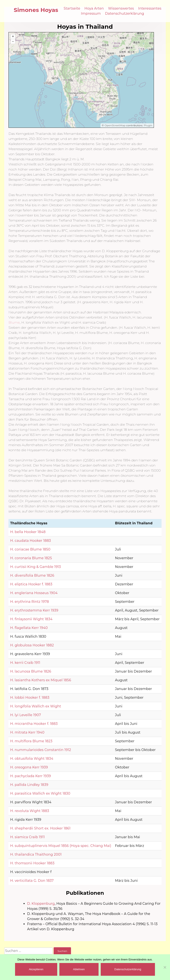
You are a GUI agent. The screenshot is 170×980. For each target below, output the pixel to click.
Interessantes (150, 8)
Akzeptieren (36, 969)
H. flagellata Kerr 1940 (29, 628)
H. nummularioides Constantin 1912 (41, 750)
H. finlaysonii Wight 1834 (31, 619)
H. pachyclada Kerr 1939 (31, 776)
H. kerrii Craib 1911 (25, 663)
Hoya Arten (94, 8)
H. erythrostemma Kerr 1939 (34, 610)
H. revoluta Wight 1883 (30, 811)
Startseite (72, 8)
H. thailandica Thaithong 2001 (36, 854)
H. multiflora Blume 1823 (31, 741)
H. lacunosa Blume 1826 (31, 671)
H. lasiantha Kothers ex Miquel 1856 (41, 680)
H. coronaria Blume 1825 (31, 558)
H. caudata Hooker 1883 (31, 541)
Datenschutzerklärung (124, 14)
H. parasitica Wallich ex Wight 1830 (40, 793)
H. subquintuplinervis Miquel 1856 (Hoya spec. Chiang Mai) (61, 846)
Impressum (91, 14)
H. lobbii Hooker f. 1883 (30, 698)
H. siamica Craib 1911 (27, 837)
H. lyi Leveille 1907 (26, 715)
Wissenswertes (121, 8)
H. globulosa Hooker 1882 (32, 645)
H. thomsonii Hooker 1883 (32, 863)
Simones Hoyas (36, 10)
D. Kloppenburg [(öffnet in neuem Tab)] (41, 904)
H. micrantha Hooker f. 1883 (34, 724)
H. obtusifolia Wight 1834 (32, 759)
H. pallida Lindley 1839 (29, 785)
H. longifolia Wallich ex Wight (36, 706)
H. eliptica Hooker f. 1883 (31, 584)
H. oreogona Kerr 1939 (29, 767)
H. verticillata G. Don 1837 (32, 881)
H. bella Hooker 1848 (28, 532)
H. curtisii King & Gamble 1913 (36, 567)
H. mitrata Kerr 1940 (27, 732)
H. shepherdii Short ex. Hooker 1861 (40, 828)
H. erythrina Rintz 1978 (30, 602)
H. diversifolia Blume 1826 (32, 575)
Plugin (148, 125)
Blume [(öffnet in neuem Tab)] (14, 322)
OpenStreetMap (115, 125)
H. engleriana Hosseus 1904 (34, 593)
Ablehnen (79, 969)
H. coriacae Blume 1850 (30, 549)
